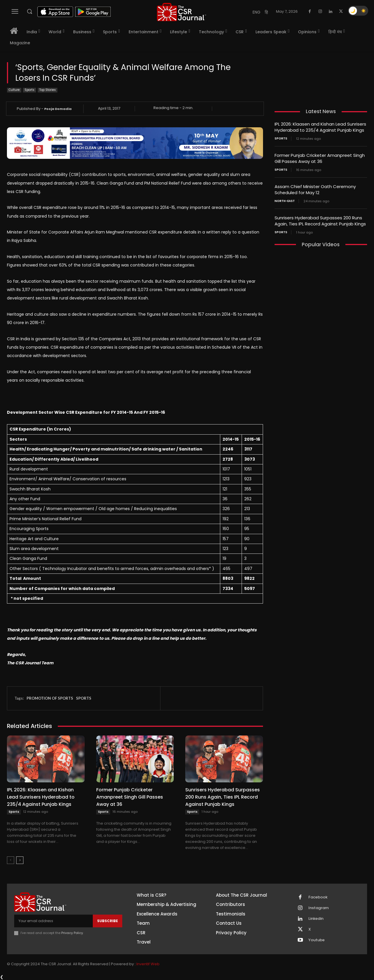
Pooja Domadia (58, 109)
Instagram (319, 908)
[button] (29, 11)
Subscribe (108, 921)
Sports (29, 90)
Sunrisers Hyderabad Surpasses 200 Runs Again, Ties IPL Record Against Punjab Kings (223, 797)
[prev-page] (11, 860)
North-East (285, 201)
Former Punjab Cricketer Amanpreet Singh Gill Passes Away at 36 (130, 797)
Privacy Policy (72, 933)
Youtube (316, 940)
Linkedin (316, 919)
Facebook (318, 897)
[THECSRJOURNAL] (182, 12)
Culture (14, 90)
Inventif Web (148, 964)
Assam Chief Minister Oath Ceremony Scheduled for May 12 (315, 190)
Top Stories (48, 90)
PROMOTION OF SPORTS (50, 698)
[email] (53, 921)
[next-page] (20, 860)
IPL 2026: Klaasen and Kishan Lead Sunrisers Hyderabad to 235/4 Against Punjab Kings (41, 797)
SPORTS (84, 698)
